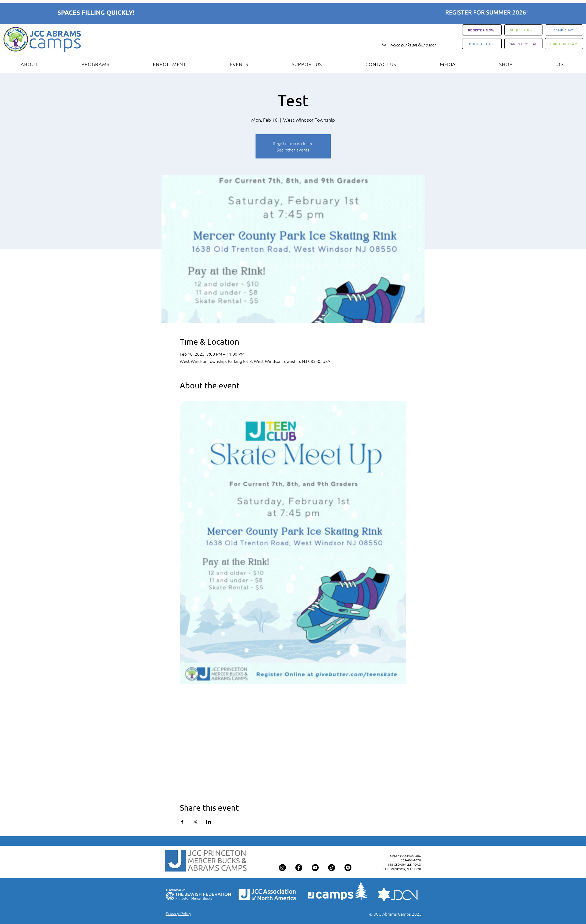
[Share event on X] (195, 822)
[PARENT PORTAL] (523, 44)
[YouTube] (315, 868)
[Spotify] (348, 868)
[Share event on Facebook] (182, 822)
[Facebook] (299, 868)
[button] (95, 64)
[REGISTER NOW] (482, 30)
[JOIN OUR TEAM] (564, 44)
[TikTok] (332, 868)
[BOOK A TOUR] (482, 44)
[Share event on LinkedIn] (209, 822)
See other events (293, 150)
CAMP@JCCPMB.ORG (406, 856)
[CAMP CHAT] (564, 30)
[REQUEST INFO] (523, 30)
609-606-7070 (411, 860)
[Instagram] (282, 868)
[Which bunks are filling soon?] (418, 45)
